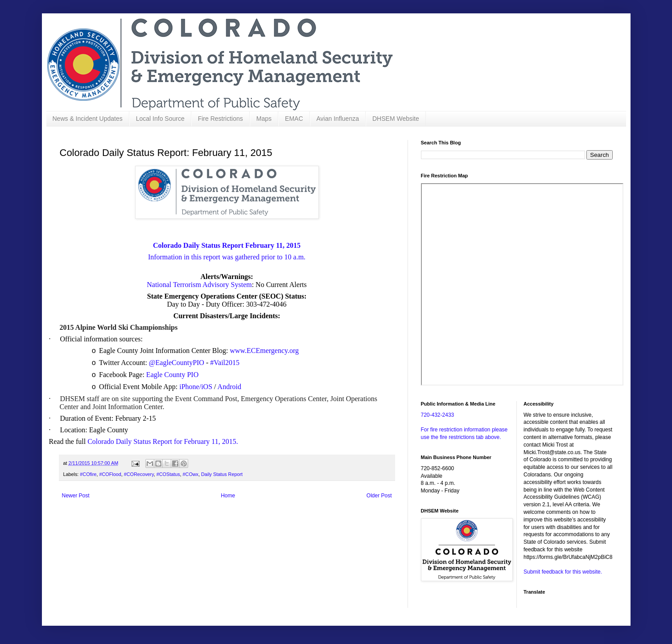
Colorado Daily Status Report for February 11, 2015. (163, 441)
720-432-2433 (438, 415)
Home (228, 496)
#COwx (191, 474)
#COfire (88, 474)
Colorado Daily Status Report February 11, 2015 (227, 245)
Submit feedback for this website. (563, 572)
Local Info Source (160, 119)
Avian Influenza (338, 119)
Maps (264, 119)
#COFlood (110, 474)
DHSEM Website (396, 119)
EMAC (294, 119)
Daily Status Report (222, 474)
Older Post (379, 496)
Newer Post (76, 496)
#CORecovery (139, 474)
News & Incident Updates (88, 119)
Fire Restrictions (221, 119)
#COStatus (168, 474)
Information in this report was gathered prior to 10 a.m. (227, 257)
